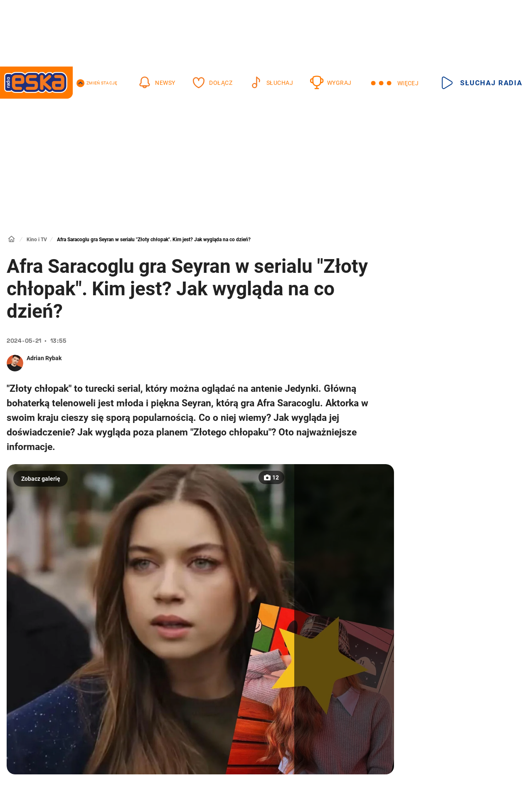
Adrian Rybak (44, 358)
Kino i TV (37, 240)
